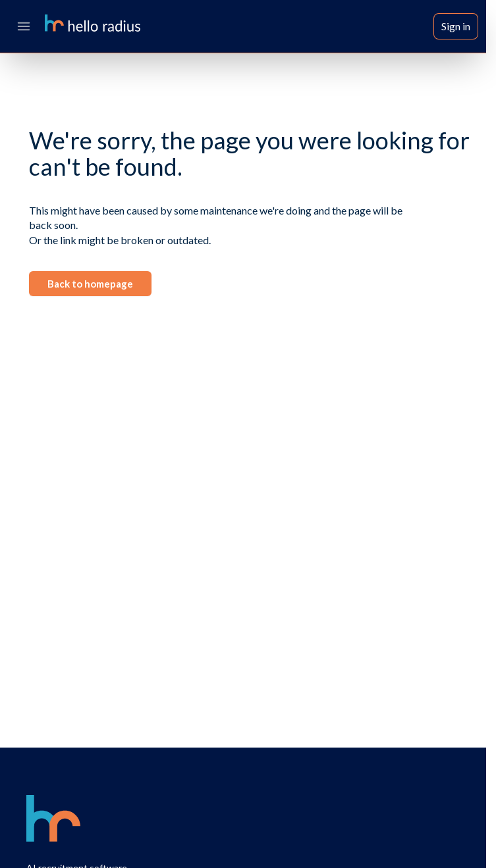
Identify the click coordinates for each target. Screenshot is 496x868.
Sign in (456, 26)
